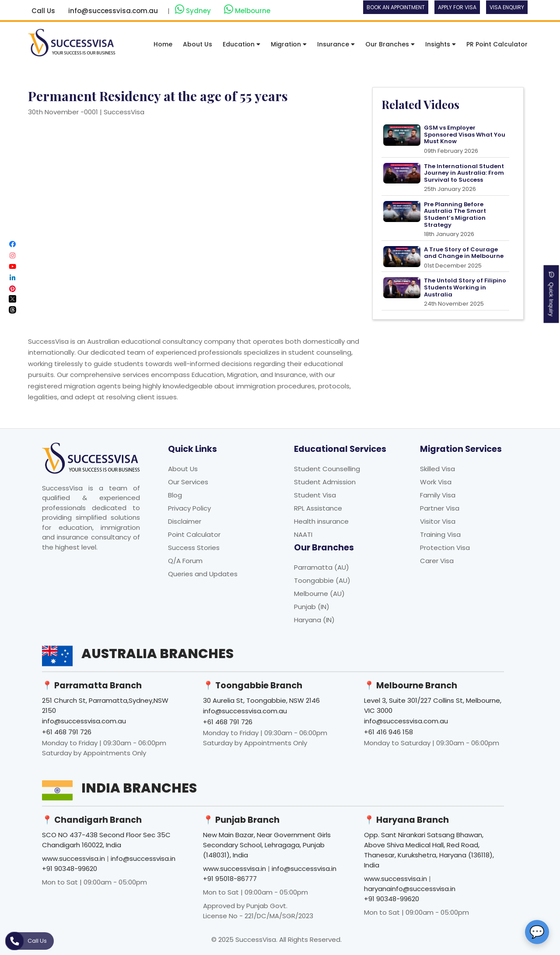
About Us (198, 44)
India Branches (139, 788)
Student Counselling (327, 469)
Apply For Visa (457, 7)
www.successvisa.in (73, 858)
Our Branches (390, 44)
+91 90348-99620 (70, 869)
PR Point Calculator (497, 44)
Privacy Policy (189, 508)
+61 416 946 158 (388, 732)
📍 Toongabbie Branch (253, 685)
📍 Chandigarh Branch (92, 820)
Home (163, 44)
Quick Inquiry (551, 294)
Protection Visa (445, 548)
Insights (441, 44)
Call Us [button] (43, 11)
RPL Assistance (318, 508)
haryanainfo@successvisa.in (410, 889)
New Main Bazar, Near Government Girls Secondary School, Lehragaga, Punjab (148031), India (267, 845)
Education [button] (241, 44)
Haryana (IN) (314, 620)
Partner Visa (440, 508)
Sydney (194, 10)
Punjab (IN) (312, 607)
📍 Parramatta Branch (92, 685)
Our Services (188, 482)
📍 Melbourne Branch (411, 685)
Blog (175, 495)
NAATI (303, 534)
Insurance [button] (336, 44)
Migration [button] (289, 44)
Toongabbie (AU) (322, 580)
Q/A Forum (185, 561)
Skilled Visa (437, 469)
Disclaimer (185, 521)
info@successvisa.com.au (113, 11)
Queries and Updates (203, 574)
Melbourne (247, 10)
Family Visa (438, 495)
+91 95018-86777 (230, 879)
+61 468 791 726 (67, 732)
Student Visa (315, 495)
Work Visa (436, 482)
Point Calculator (194, 534)
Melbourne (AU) (319, 594)
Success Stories (194, 548)
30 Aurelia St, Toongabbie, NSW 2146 (261, 700)
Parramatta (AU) (322, 567)
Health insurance (321, 521)
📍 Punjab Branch (241, 820)
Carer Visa (437, 561)
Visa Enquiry (507, 7)
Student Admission (325, 482)
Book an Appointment (396, 7)
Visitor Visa (438, 521)
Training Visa (440, 534)
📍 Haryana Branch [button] (406, 820)
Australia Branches (157, 654)
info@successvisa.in (143, 858)
